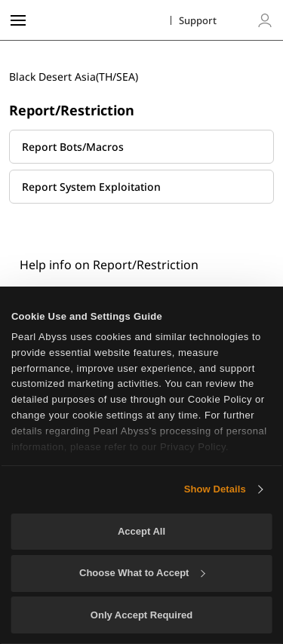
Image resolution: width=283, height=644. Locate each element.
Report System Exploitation (91, 187)
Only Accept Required (141, 615)
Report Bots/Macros (73, 147)
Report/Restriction (72, 110)
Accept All (141, 531)
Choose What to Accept (142, 573)
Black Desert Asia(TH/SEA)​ (74, 77)
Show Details (215, 489)
